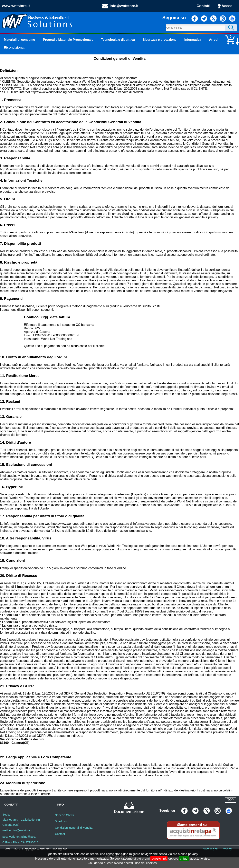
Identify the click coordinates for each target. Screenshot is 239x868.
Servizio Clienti (65, 815)
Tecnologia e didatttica (118, 40)
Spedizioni (62, 821)
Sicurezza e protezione (160, 40)
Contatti (203, 6)
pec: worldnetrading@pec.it (20, 837)
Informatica (193, 40)
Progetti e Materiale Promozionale (68, 40)
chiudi (184, 859)
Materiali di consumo (19, 40)
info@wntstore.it (124, 6)
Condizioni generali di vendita (74, 828)
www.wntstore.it (16, 6)
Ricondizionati (15, 47)
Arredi (214, 40)
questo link (159, 859)
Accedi (228, 6)
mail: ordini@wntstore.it (17, 830)
